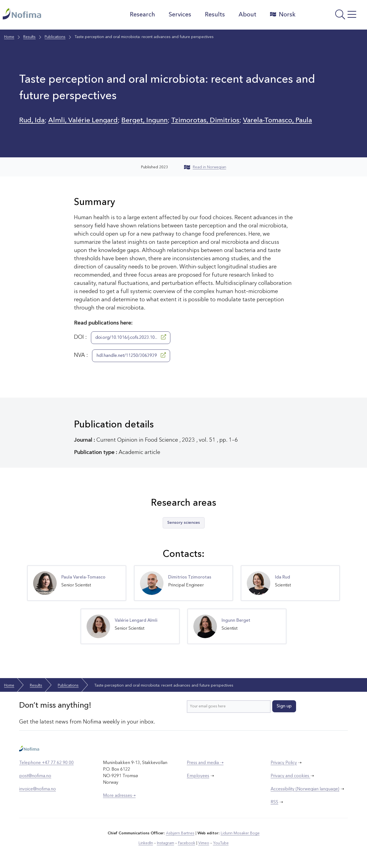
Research (142, 15)
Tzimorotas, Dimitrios (205, 121)
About (247, 15)
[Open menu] (333, 16)
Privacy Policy (284, 763)
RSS (274, 802)
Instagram (166, 843)
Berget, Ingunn (144, 121)
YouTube (221, 843)
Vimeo (204, 843)
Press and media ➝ (205, 763)
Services (180, 15)
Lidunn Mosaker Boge (240, 833)
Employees (198, 776)
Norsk (283, 15)
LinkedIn (146, 843)
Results (215, 15)
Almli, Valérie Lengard (83, 121)
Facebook (187, 843)
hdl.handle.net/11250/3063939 (131, 355)
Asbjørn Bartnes (180, 833)
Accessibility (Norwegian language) (305, 789)
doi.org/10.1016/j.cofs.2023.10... (131, 337)
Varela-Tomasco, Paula (277, 121)
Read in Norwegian (205, 167)
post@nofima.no (35, 776)
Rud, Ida (32, 121)
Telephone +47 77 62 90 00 (46, 763)
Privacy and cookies (290, 776)
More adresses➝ (119, 796)
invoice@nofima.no (38, 789)
